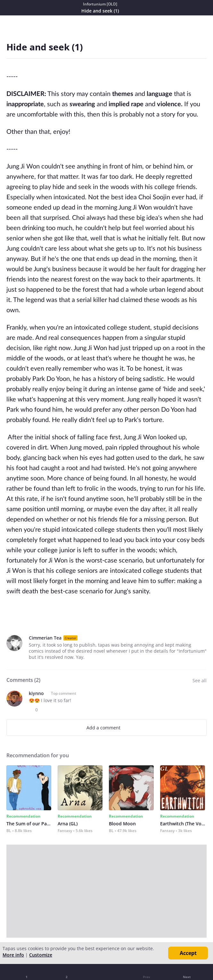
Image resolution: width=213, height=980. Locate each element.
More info (13, 955)
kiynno (36, 693)
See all (200, 680)
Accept (188, 953)
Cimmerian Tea (45, 638)
